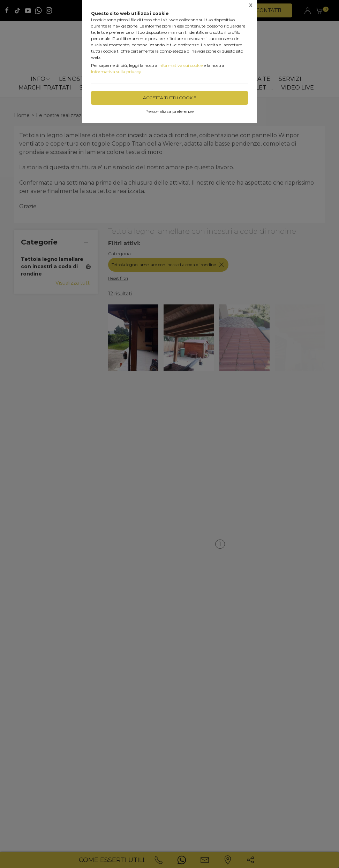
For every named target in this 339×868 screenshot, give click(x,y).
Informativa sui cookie (180, 65)
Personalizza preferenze (169, 111)
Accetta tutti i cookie (170, 98)
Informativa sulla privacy (116, 72)
